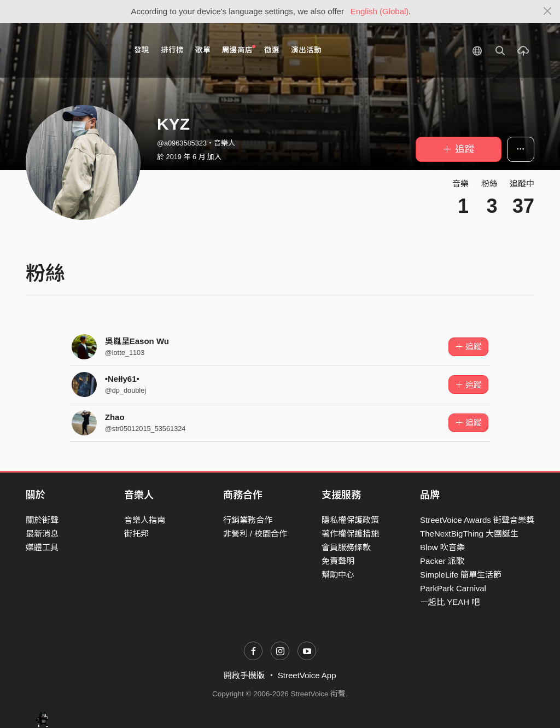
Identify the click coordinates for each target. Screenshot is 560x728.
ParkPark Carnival (453, 588)
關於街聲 (42, 520)
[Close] (548, 11)
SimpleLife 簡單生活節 (461, 575)
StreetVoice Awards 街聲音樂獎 (477, 520)
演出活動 (306, 50)
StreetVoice (71, 50)
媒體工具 (42, 547)
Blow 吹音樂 (442, 547)
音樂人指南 (145, 520)
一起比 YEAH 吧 (450, 602)
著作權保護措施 (350, 534)
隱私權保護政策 (350, 520)
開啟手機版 (244, 675)
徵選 (272, 50)
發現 (142, 50)
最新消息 (42, 534)
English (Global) (380, 11)
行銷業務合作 (248, 520)
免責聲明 (338, 561)
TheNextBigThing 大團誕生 (469, 534)
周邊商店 (239, 49)
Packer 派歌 (442, 561)
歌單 (203, 50)
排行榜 (172, 50)
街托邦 (136, 534)
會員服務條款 (346, 547)
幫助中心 (338, 575)
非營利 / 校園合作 (255, 534)
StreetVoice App (307, 675)
